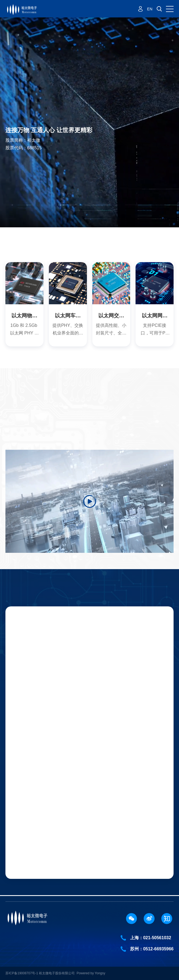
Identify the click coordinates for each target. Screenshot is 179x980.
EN (150, 9)
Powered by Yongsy (91, 973)
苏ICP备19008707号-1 (22, 973)
